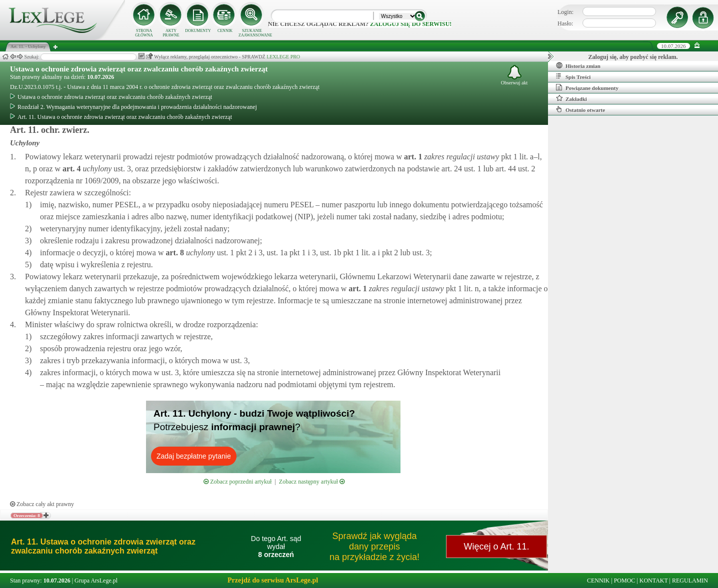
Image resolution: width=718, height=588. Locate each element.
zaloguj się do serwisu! (411, 24)
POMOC (625, 581)
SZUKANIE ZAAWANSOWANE (252, 33)
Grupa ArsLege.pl (96, 581)
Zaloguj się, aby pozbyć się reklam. (633, 57)
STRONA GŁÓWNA (144, 33)
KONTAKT (654, 581)
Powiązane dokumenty (587, 87)
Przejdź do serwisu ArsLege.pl (273, 580)
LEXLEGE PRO (283, 57)
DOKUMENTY (198, 31)
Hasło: (565, 23)
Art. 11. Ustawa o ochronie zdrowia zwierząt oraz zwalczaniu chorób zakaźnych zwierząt (121, 117)
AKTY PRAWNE (171, 33)
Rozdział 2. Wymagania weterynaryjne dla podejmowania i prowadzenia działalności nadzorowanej (133, 107)
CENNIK (225, 31)
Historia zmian (578, 65)
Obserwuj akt (514, 75)
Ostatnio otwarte (580, 109)
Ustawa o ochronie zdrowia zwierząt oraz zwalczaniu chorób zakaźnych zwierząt (139, 69)
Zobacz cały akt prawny (42, 504)
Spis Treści (573, 76)
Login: (565, 12)
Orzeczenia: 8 (27, 516)
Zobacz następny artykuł (312, 482)
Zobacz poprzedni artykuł (237, 482)
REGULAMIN (690, 581)
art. (412, 157)
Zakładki (571, 98)
